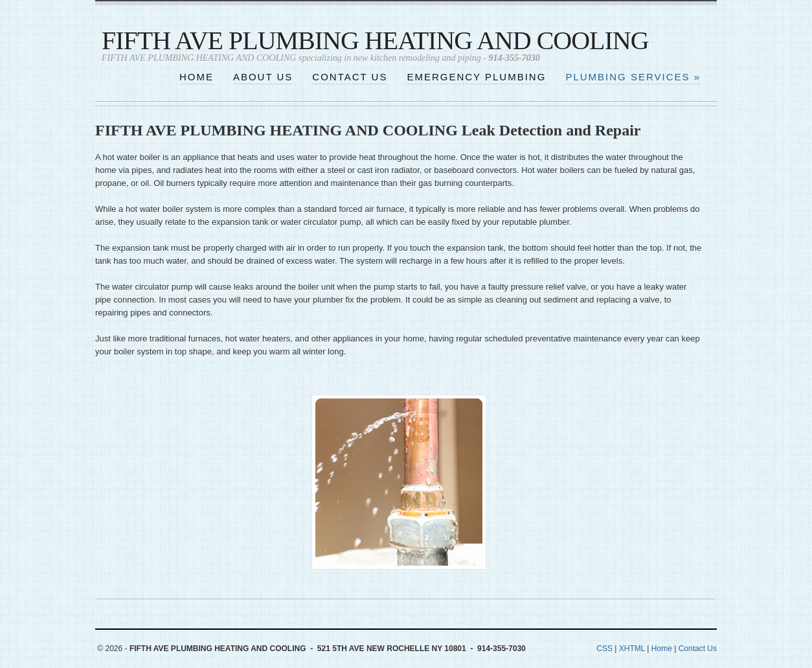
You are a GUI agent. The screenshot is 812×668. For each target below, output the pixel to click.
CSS (604, 649)
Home (662, 649)
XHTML (632, 649)
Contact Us (698, 649)
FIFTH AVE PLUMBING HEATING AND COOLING (375, 40)
